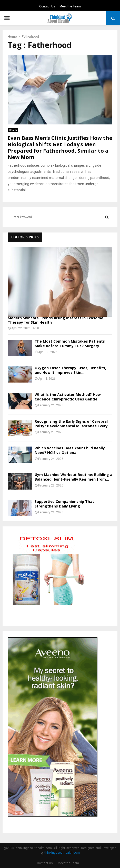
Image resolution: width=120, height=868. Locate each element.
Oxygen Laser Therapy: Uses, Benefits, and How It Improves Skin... (70, 370)
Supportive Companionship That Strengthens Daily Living (64, 504)
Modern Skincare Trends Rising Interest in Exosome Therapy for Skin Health (56, 320)
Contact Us (47, 6)
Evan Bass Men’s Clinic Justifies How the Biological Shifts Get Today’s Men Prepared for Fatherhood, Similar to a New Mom (60, 147)
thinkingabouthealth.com (62, 853)
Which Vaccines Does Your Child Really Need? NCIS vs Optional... (70, 450)
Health (13, 130)
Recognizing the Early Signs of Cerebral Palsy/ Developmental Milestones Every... (73, 424)
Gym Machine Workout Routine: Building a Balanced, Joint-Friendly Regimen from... (73, 477)
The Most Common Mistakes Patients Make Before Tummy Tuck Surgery (70, 343)
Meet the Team (70, 6)
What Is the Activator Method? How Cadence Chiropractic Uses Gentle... (68, 397)
